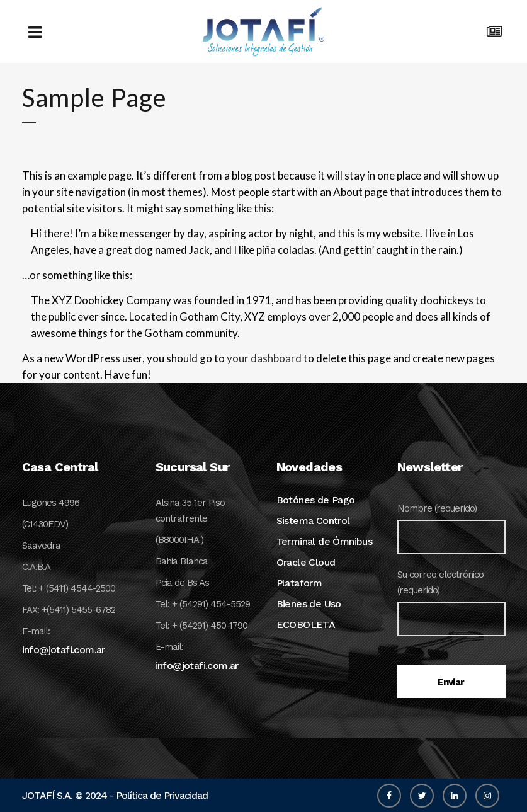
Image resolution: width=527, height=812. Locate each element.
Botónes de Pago (316, 500)
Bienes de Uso (309, 604)
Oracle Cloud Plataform (306, 573)
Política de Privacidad (162, 795)
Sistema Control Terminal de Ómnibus (325, 531)
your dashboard (264, 358)
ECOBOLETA (306, 625)
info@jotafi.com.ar (64, 650)
